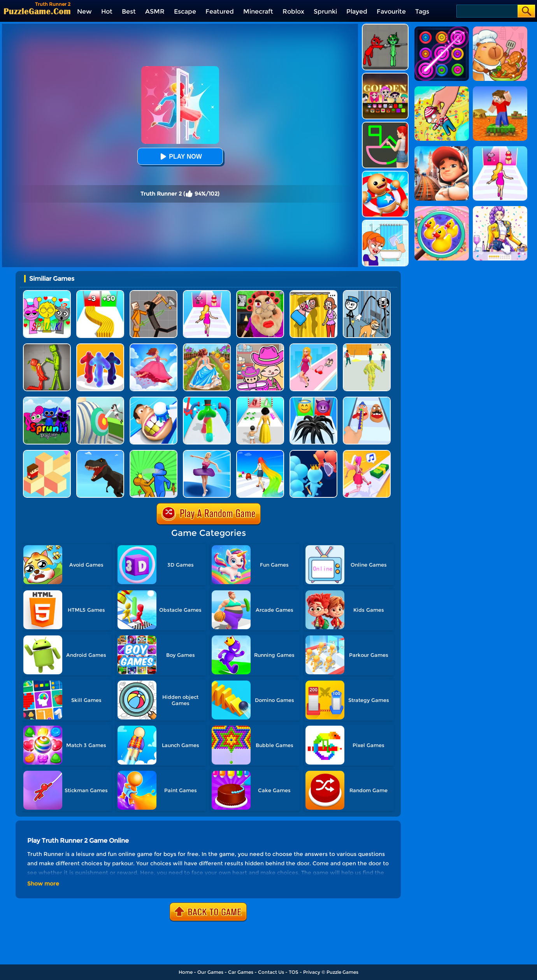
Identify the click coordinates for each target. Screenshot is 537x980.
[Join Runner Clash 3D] (313, 453)
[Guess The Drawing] (385, 125)
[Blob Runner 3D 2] (207, 400)
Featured (220, 11)
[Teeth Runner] (154, 400)
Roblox (293, 11)
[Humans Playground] (154, 293)
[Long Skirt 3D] (207, 346)
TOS (294, 972)
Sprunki (325, 11)
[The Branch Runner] (47, 453)
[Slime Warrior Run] (367, 346)
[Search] (487, 11)
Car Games (241, 972)
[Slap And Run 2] (154, 453)
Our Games (210, 972)
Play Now (180, 157)
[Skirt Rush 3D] (154, 346)
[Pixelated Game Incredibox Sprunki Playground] (385, 27)
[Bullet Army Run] (100, 293)
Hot (107, 11)
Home (186, 972)
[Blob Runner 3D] (100, 346)
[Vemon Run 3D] (313, 400)
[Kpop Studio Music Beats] (385, 76)
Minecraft (258, 11)
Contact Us (271, 972)
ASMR (155, 11)
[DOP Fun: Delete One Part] (313, 293)
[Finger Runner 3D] (367, 400)
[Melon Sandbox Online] (47, 346)
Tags (422, 11)
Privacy (312, 972)
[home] (37, 11)
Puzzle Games (342, 972)
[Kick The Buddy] (385, 174)
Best (129, 11)
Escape (185, 11)
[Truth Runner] (207, 293)
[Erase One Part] (385, 223)
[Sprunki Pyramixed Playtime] (47, 400)
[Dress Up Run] (313, 346)
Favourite (391, 11)
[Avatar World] (260, 346)
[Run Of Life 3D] (260, 400)
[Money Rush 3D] (367, 453)
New (84, 11)
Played (357, 11)
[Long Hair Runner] (260, 453)
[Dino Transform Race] (100, 453)
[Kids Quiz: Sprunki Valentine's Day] (47, 293)
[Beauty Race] (207, 453)
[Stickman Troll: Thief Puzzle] (367, 293)
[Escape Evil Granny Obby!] (260, 293)
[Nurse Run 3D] (100, 400)
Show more (43, 884)
